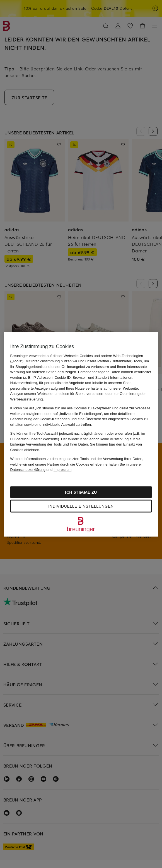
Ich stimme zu (81, 492)
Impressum (62, 470)
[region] (81, 434)
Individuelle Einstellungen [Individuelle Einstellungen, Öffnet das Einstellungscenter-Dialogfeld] (81, 506)
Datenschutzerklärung (28, 470)
